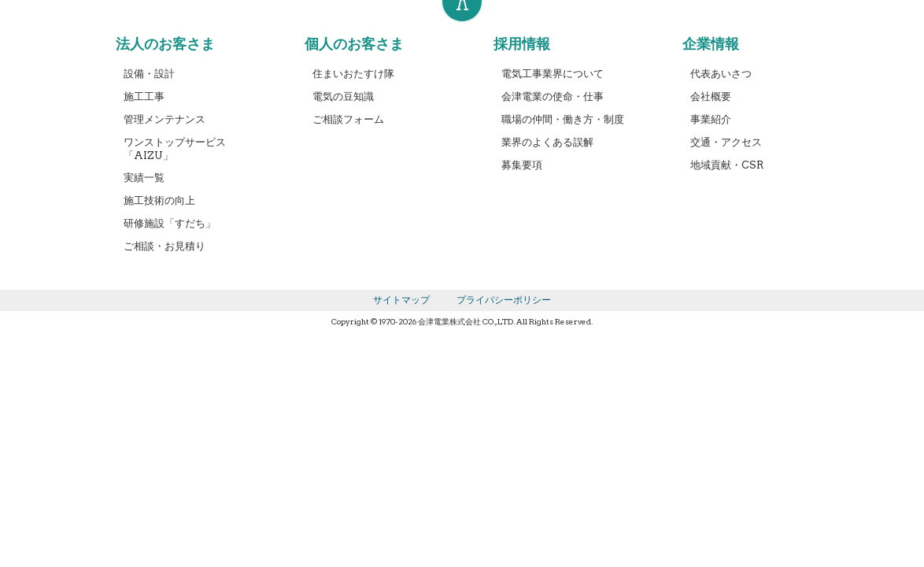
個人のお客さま (354, 44)
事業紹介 (711, 119)
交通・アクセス (726, 142)
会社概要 (711, 96)
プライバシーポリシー (504, 300)
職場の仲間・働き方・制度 (563, 119)
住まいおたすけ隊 (353, 74)
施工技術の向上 (159, 200)
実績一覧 (144, 178)
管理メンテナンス (164, 119)
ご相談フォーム (348, 119)
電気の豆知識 (343, 96)
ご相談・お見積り (164, 246)
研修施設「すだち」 (170, 223)
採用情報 (522, 44)
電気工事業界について (553, 74)
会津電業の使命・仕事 (553, 96)
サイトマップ (401, 300)
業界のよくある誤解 (547, 142)
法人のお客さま (165, 44)
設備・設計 (149, 74)
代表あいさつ (721, 74)
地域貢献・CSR (727, 165)
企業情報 (711, 44)
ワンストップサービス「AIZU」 (175, 149)
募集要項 (522, 165)
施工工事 (144, 96)
